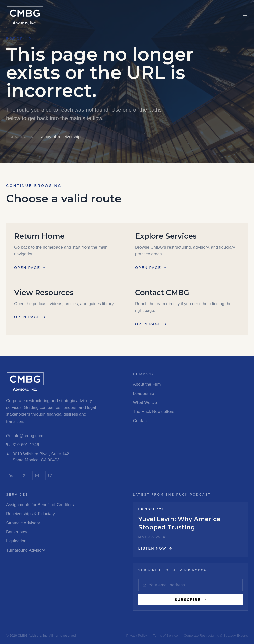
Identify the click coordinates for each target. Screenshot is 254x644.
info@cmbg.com (25, 436)
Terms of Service (165, 636)
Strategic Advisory (23, 523)
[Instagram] (37, 476)
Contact (140, 421)
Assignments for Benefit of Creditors (40, 505)
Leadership (144, 393)
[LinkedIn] (11, 476)
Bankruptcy (17, 532)
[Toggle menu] (245, 16)
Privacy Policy (136, 636)
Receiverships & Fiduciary (31, 514)
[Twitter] (50, 476)
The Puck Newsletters (154, 412)
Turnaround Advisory (25, 550)
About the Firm (147, 384)
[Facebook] (24, 476)
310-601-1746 (23, 445)
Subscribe (190, 600)
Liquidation (16, 541)
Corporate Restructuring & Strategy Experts (216, 636)
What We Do (145, 402)
